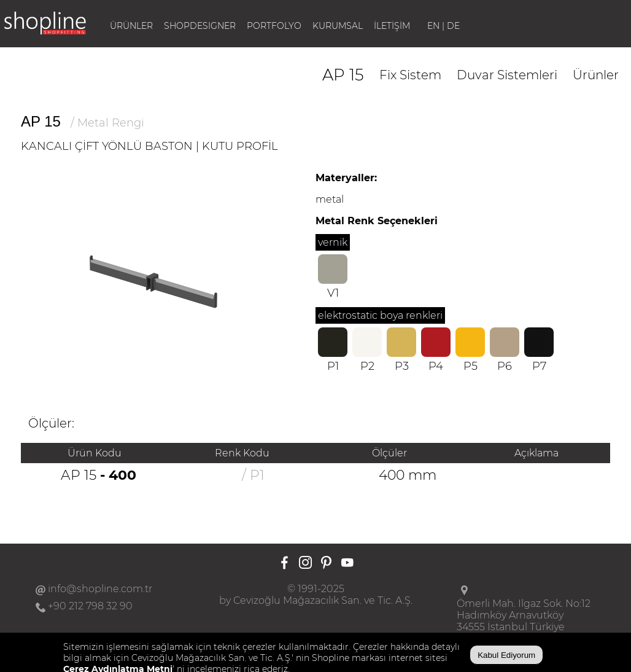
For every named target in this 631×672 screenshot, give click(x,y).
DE (453, 26)
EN (433, 26)
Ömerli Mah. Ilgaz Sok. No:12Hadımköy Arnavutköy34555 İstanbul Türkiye (524, 615)
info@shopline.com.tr (100, 589)
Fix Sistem (410, 75)
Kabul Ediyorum (506, 655)
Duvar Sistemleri (507, 75)
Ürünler (596, 75)
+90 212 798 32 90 (90, 606)
